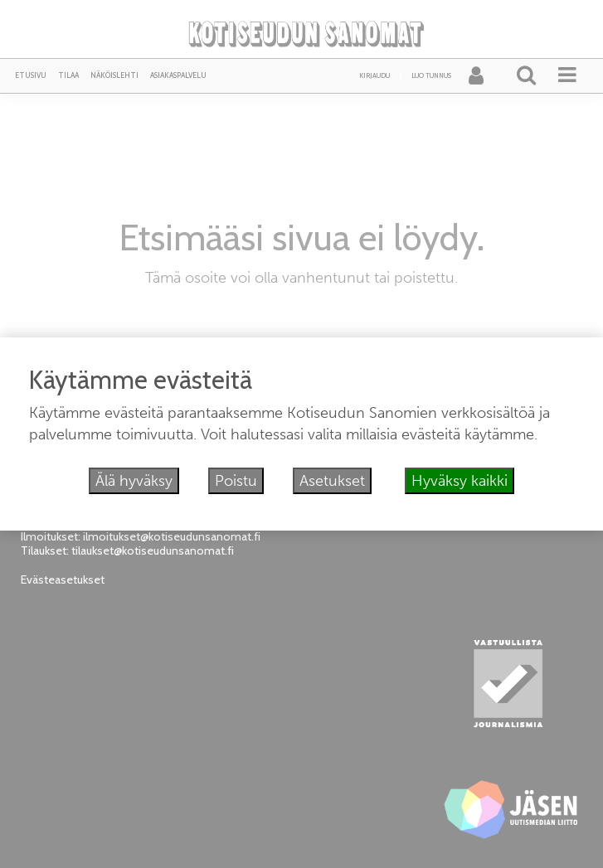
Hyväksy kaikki (460, 481)
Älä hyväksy (134, 481)
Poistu (236, 481)
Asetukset (332, 481)
